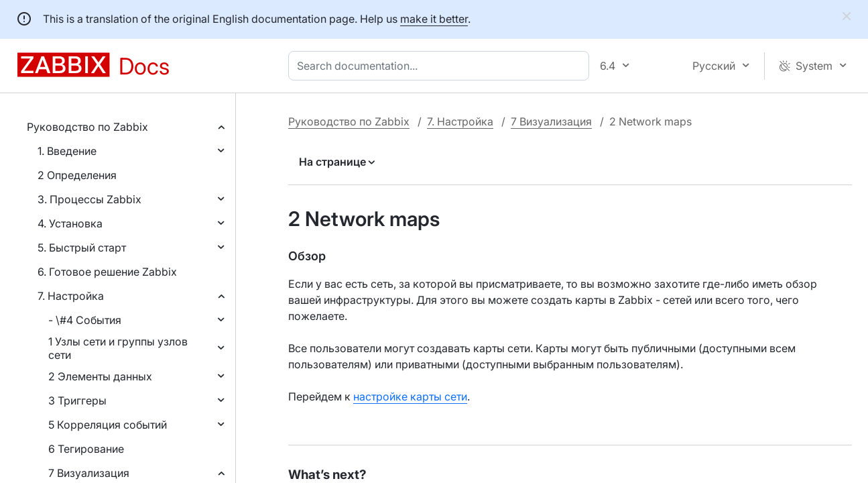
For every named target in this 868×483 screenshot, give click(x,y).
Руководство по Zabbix (87, 127)
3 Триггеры (77, 400)
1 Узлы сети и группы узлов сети (118, 348)
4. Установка (70, 223)
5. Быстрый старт (82, 248)
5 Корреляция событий (108, 425)
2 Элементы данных (100, 376)
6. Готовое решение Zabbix (107, 272)
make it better (434, 19)
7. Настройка (71, 296)
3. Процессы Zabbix (89, 199)
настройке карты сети (410, 396)
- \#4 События (85, 320)
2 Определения (77, 175)
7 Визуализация (89, 473)
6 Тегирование (86, 449)
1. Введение (67, 151)
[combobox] (441, 66)
